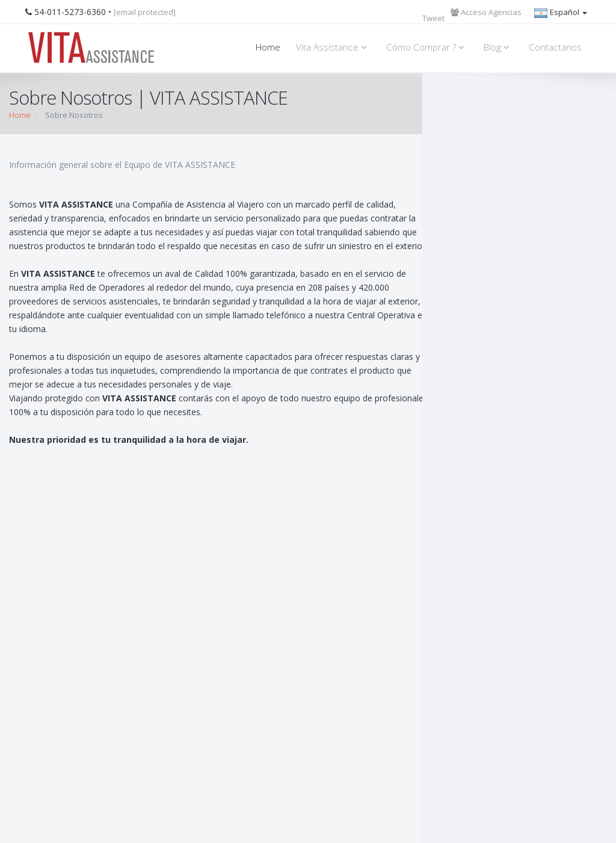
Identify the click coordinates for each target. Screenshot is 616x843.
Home (268, 47)
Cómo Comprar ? (427, 47)
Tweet (433, 18)
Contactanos (555, 47)
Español (560, 13)
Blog (498, 47)
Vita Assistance (333, 47)
